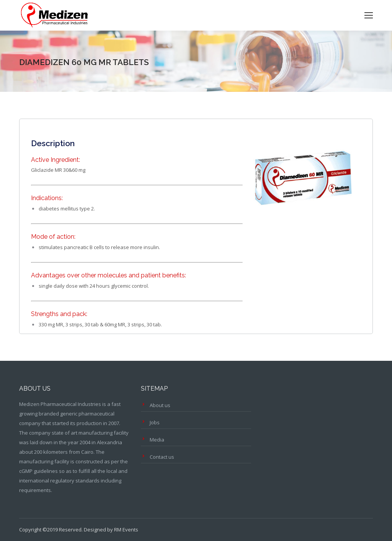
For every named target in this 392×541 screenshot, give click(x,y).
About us (160, 405)
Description (53, 143)
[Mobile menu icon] (369, 15)
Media (157, 440)
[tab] (53, 140)
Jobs (155, 422)
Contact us (162, 457)
